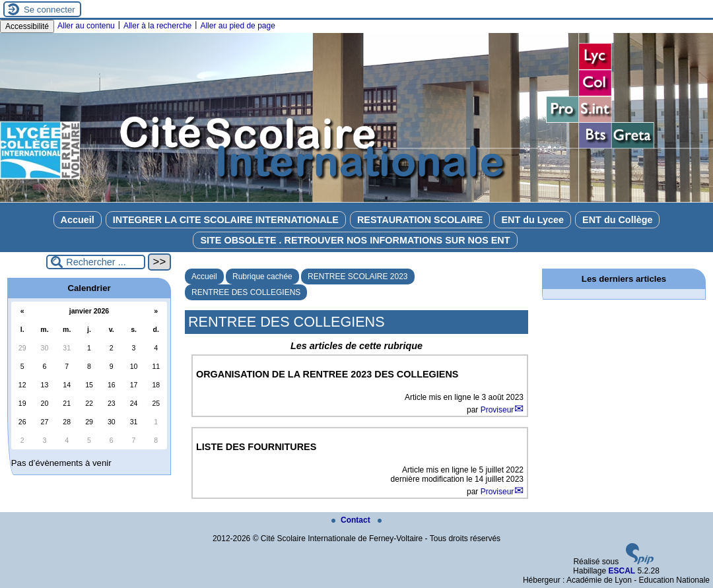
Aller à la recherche (157, 26)
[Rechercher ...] (96, 262)
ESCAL (622, 571)
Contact (352, 520)
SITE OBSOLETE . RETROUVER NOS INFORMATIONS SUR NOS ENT (355, 240)
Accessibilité (27, 26)
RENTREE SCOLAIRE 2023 (357, 277)
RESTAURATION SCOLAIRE (420, 220)
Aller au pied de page (237, 26)
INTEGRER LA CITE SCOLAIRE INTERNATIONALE (226, 220)
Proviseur (497, 410)
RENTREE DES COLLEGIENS (246, 292)
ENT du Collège (617, 220)
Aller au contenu (86, 26)
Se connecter (50, 10)
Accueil (78, 220)
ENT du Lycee (532, 220)
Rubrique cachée (262, 277)
